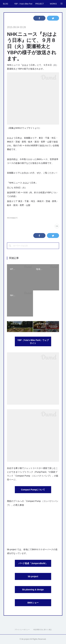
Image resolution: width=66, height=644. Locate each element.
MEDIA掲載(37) (12, 218)
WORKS (53, 4)
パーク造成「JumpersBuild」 (33, 563)
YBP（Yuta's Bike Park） (23, 4)
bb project (33, 576)
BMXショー (33, 603)
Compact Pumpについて (33, 490)
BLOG (6, 4)
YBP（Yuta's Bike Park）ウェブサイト (33, 342)
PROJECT (40, 4)
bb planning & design (33, 590)
